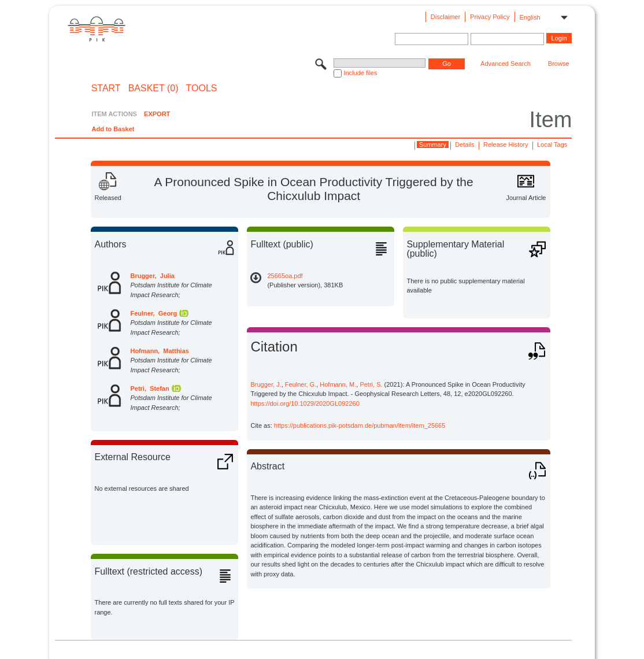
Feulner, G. (301, 384)
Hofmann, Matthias (159, 351)
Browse (559, 64)
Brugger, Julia (152, 276)
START (106, 88)
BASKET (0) (153, 88)
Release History (506, 145)
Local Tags (552, 145)
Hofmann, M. (338, 384)
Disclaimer (445, 17)
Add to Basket (113, 129)
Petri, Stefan (149, 388)
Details (465, 145)
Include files (360, 73)
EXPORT (157, 114)
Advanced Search (506, 64)
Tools (202, 88)
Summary (433, 145)
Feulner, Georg (153, 313)
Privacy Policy (490, 17)
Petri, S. (371, 384)
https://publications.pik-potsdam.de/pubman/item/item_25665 (360, 425)
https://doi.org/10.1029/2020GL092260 (305, 403)
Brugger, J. (266, 384)
